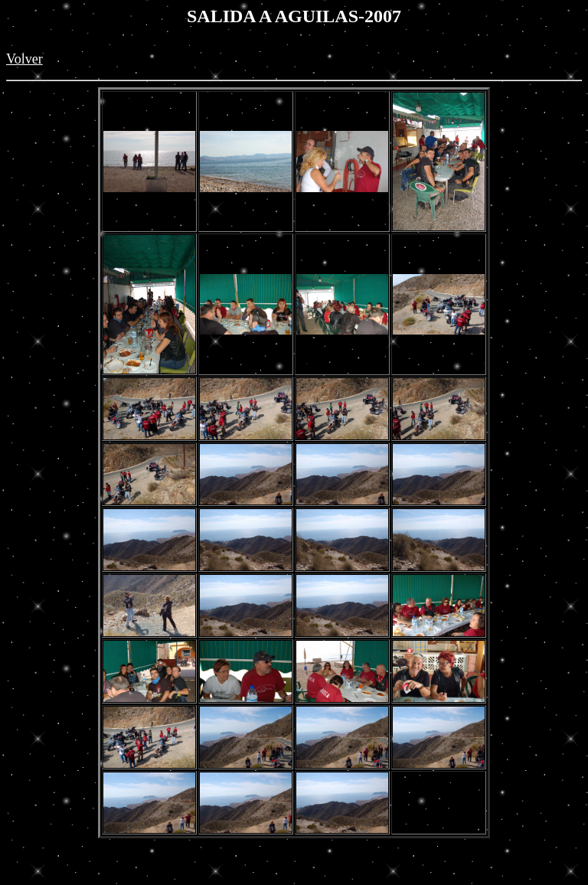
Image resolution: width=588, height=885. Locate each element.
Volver (24, 59)
